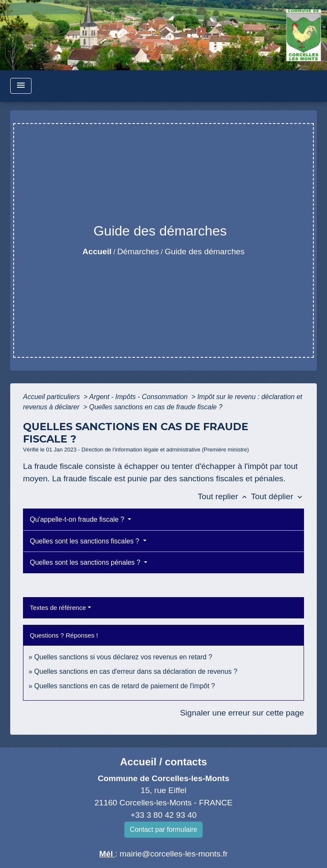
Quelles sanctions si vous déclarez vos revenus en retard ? (123, 657)
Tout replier (224, 496)
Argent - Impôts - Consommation (139, 397)
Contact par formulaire (163, 829)
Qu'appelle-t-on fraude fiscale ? (78, 519)
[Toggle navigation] (21, 86)
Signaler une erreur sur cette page (242, 713)
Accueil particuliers (52, 397)
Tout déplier (277, 496)
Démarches (138, 251)
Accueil (97, 251)
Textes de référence (58, 608)
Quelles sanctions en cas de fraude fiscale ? (156, 407)
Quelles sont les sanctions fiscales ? (85, 541)
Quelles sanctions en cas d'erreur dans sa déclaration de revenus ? (136, 671)
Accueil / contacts (163, 762)
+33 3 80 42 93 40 (163, 815)
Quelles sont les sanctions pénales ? (86, 562)
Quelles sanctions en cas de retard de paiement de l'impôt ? (125, 686)
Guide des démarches (205, 251)
